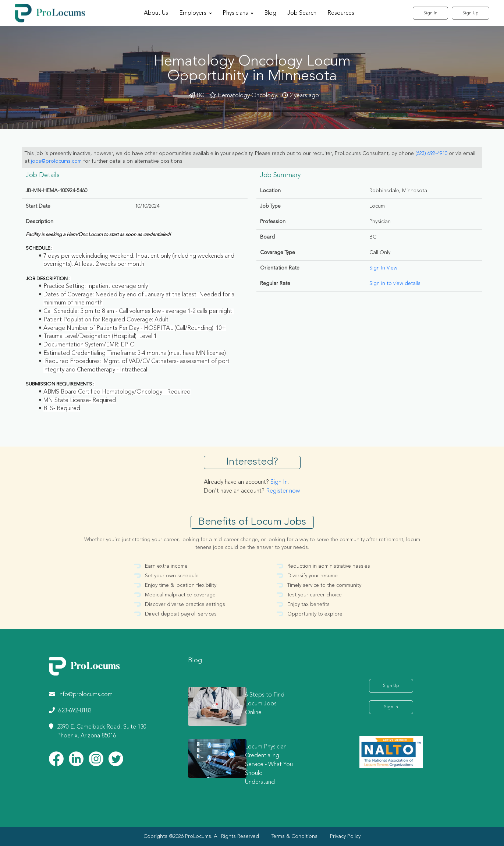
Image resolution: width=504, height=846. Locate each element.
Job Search (302, 13)
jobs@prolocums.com (56, 161)
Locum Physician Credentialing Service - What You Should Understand (269, 765)
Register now (283, 491)
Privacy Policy (345, 836)
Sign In (430, 13)
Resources (341, 13)
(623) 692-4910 (431, 154)
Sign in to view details (395, 283)
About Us (156, 13)
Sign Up (471, 13)
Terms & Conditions (294, 836)
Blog (270, 13)
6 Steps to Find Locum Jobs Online (265, 704)
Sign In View (383, 268)
